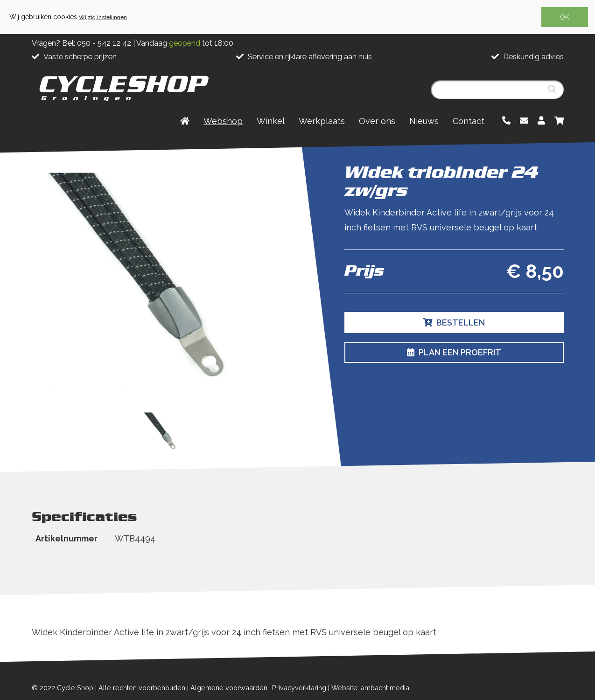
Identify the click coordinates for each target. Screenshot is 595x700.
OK (565, 17)
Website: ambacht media (370, 688)
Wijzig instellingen (103, 17)
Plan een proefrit (454, 352)
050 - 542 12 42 (104, 43)
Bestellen (454, 322)
